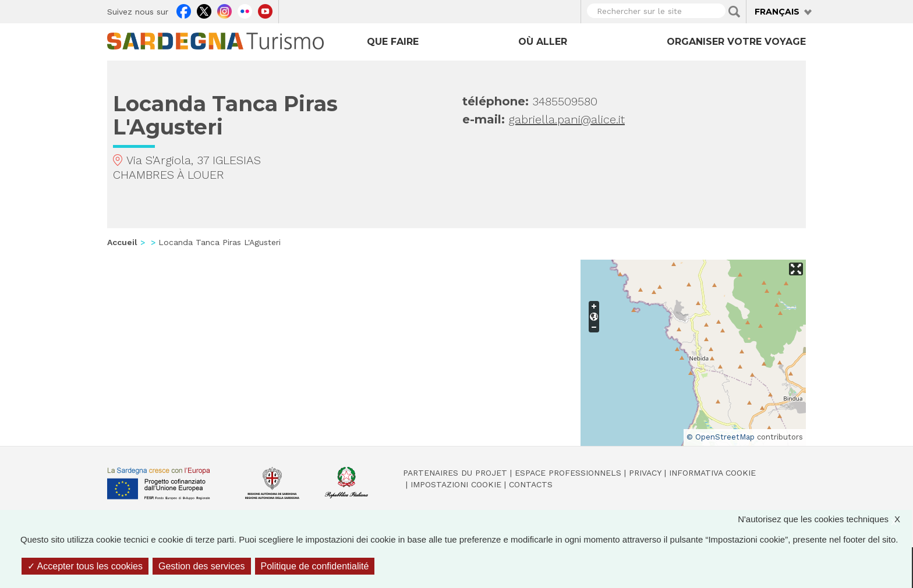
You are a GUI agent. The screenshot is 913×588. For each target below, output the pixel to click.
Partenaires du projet (455, 473)
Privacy (645, 473)
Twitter (204, 10)
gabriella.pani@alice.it (567, 119)
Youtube (265, 10)
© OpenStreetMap (721, 437)
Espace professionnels (568, 473)
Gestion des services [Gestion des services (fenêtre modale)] (202, 566)
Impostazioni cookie (456, 484)
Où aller (543, 42)
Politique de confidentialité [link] (315, 566)
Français (777, 12)
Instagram (224, 10)
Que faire (393, 42)
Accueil (122, 242)
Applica (734, 12)
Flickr (245, 10)
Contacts (531, 484)
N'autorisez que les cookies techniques (825, 519)
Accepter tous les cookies (85, 566)
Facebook (184, 10)
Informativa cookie (712, 473)
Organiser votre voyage (736, 42)
